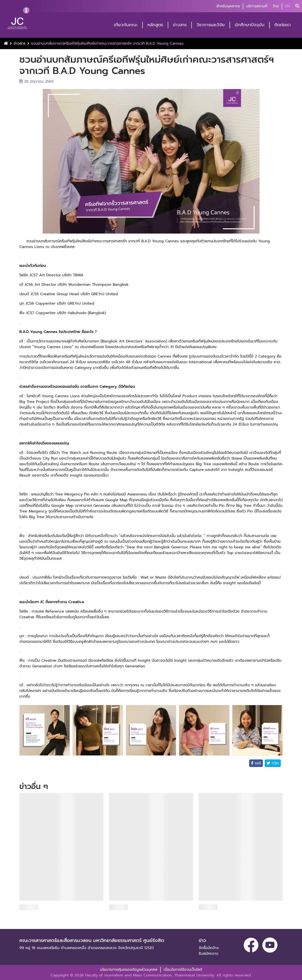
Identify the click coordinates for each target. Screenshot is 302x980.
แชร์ (257, 763)
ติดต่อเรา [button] (283, 25)
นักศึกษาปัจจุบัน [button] (250, 25)
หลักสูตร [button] (155, 25)
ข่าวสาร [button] (180, 25)
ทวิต (275, 763)
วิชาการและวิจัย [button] (211, 25)
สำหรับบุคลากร (228, 6)
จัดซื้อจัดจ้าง (209, 948)
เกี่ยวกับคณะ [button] (126, 25)
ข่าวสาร (20, 43)
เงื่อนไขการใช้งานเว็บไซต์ (183, 970)
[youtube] (270, 945)
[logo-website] (18, 19)
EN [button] (287, 6)
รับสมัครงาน (208, 954)
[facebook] (251, 945)
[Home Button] (6, 43)
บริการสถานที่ (257, 6)
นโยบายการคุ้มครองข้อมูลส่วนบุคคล (129, 970)
